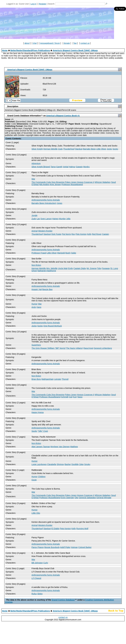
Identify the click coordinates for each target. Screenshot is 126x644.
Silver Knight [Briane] (41, 167)
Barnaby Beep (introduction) (44, 203)
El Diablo (55, 529)
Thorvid (65, 379)
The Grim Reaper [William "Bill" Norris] (49, 348)
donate (67, 43)
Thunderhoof (69, 149)
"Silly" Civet (43, 431)
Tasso (80, 397)
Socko (115, 149)
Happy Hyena (38, 412)
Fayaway (106, 268)
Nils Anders (44, 184)
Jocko (109, 149)
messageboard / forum (50, 43)
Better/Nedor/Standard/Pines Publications (30, 50)
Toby (99, 268)
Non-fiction (36, 265)
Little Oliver (101, 149)
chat (35, 43)
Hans (39, 307)
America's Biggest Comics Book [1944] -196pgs (75, 50)
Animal (35, 231)
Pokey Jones (71, 182)
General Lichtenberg (103, 348)
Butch (68, 253)
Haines (55, 219)
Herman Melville (50, 149)
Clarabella (52, 464)
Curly (46, 563)
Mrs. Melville (52, 268)
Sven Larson (46, 219)
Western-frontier (45, 231)
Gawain (79, 167)
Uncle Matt (63, 268)
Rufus (34, 594)
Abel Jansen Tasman (41, 447)
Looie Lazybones (39, 464)
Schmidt (65, 397)
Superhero (36, 345)
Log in (33, 4)
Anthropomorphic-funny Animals (46, 200)
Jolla (68, 219)
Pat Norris (66, 234)
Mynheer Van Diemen (60, 447)
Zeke (81, 464)
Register (43, 4)
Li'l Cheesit (36, 578)
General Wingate (104, 498)
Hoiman (74, 547)
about (27, 43)
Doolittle (75, 464)
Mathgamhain (48, 379)
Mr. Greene (92, 268)
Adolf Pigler (65, 547)
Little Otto (36, 513)
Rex (73, 234)
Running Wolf (82, 529)
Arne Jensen (55, 184)
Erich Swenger (67, 498)
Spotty (34, 431)
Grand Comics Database (63, 600)
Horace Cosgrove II (86, 182)
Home (5, 50)
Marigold (61, 253)
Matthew (74, 447)
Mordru (86, 167)
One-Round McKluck (53, 326)
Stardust (79, 149)
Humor (34, 304)
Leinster (58, 379)
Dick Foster (56, 234)
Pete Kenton (81, 234)
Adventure (36, 163)
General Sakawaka (87, 498)
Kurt (75, 397)
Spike (74, 253)
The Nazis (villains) (74, 348)
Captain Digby (80, 268)
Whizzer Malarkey (103, 182)
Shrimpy (60, 464)
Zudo (60, 149)
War (33, 179)
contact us (85, 43)
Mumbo (62, 219)
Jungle (34, 215)
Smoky (87, 464)
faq (75, 43)
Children (42, 477)
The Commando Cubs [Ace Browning (48, 182)
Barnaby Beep (89, 149)
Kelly (89, 234)
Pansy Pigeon (38, 547)
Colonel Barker (85, 547)
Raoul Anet (88, 348)
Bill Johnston (37, 563)
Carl (71, 397)
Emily (71, 268)
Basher (68, 464)
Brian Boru (36, 379)
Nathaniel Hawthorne (47, 271)
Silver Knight (37, 149)
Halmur (72, 167)
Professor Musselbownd (72, 184)
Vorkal (66, 167)
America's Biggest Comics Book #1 (63, 116)
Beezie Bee (47, 289)
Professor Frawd (39, 253)
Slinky (40, 594)
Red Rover (97, 234)
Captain (105, 234)
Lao (38, 219)
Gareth (59, 167)
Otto (76, 498)
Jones (60, 203)
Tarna (53, 167)
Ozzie (34, 480)
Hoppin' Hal (37, 289)
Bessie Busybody (52, 547)
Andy (34, 307)
